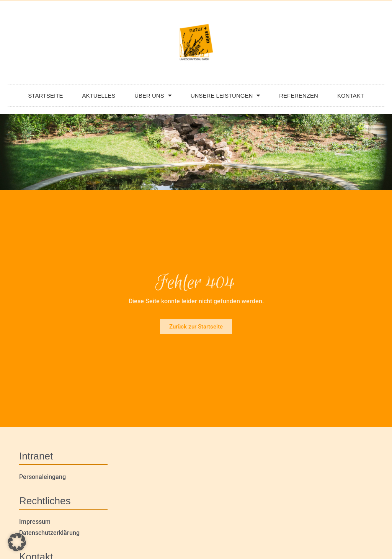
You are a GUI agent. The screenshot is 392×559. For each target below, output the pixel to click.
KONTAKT (351, 96)
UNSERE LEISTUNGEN (225, 96)
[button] (17, 542)
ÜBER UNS (153, 96)
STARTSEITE (45, 96)
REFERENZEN (299, 96)
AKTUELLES (99, 96)
